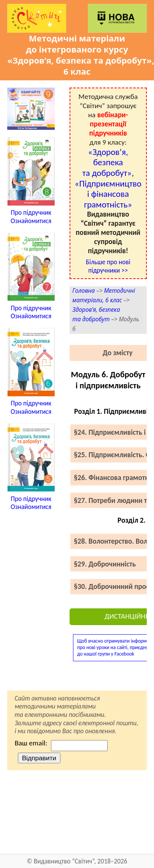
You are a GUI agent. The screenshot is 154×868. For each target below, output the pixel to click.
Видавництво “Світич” (64, 861)
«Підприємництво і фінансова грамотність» (108, 194)
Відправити (39, 758)
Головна (83, 291)
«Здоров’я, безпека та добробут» (107, 162)
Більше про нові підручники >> (108, 266)
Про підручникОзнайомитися (31, 217)
